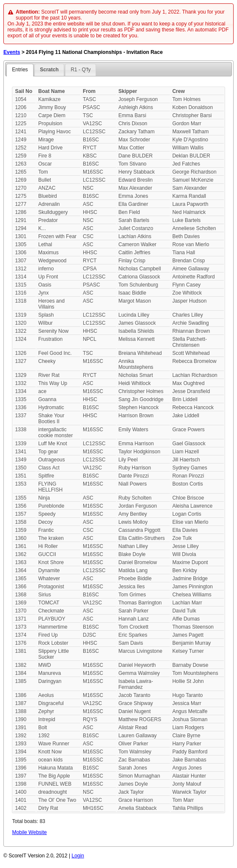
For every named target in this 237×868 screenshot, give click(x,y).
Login (78, 856)
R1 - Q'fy (80, 70)
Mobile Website (29, 832)
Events (12, 52)
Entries (20, 70)
